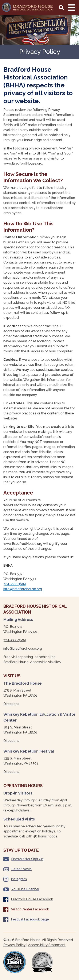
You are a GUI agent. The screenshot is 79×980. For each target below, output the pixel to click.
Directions (11, 704)
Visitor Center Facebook (26, 909)
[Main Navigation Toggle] (71, 8)
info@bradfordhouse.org (23, 589)
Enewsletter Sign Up (23, 859)
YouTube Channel (21, 889)
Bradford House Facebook (28, 899)
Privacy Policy (14, 945)
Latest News (17, 869)
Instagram (15, 879)
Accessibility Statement (47, 945)
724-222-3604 (15, 584)
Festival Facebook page (26, 919)
